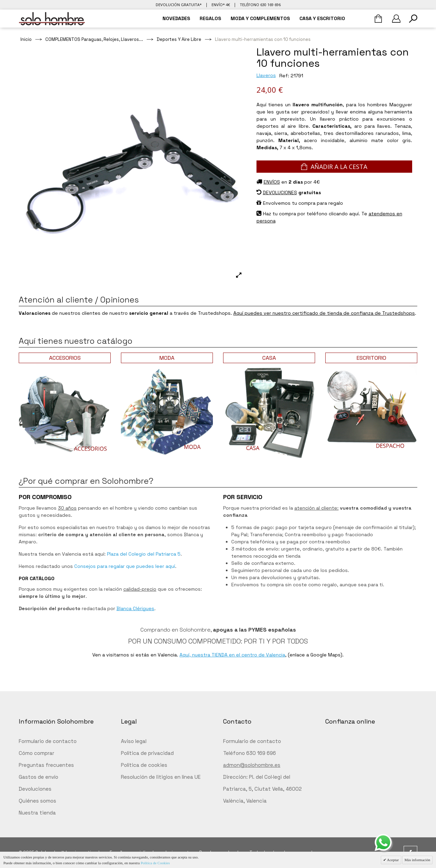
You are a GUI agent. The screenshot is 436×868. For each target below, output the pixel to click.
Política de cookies (144, 765)
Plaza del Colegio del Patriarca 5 (144, 554)
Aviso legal (134, 741)
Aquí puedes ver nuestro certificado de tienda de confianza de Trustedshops (324, 313)
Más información (417, 860)
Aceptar (393, 860)
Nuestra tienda (37, 813)
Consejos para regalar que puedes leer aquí (125, 566)
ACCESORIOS (65, 358)
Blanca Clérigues (135, 608)
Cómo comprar (36, 753)
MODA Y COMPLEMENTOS (260, 18)
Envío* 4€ (221, 5)
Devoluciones (35, 789)
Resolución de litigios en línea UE (161, 777)
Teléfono (260, 5)
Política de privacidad (147, 753)
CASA (269, 358)
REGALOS (210, 18)
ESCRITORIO (371, 358)
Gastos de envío (38, 777)
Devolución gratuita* (179, 5)
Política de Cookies (155, 863)
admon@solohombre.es (252, 765)
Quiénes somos (37, 801)
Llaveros (266, 75)
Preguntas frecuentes (46, 765)
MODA (167, 358)
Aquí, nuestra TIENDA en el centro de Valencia (232, 655)
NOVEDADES (176, 18)
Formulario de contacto (48, 741)
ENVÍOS (272, 182)
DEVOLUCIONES (280, 192)
